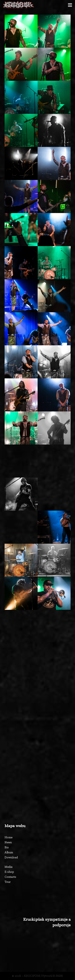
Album (9, 852)
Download (11, 857)
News (8, 842)
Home (8, 837)
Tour (8, 882)
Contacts (10, 877)
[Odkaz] (18, 5)
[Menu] (70, 5)
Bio (7, 847)
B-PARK (58, 976)
